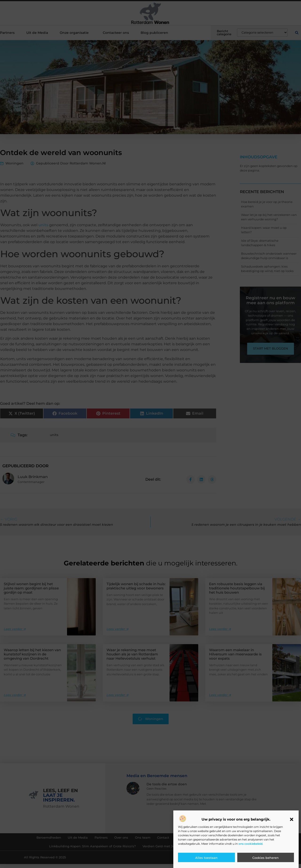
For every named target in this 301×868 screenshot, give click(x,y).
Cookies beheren (265, 858)
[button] (292, 819)
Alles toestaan (206, 858)
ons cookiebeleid (250, 844)
